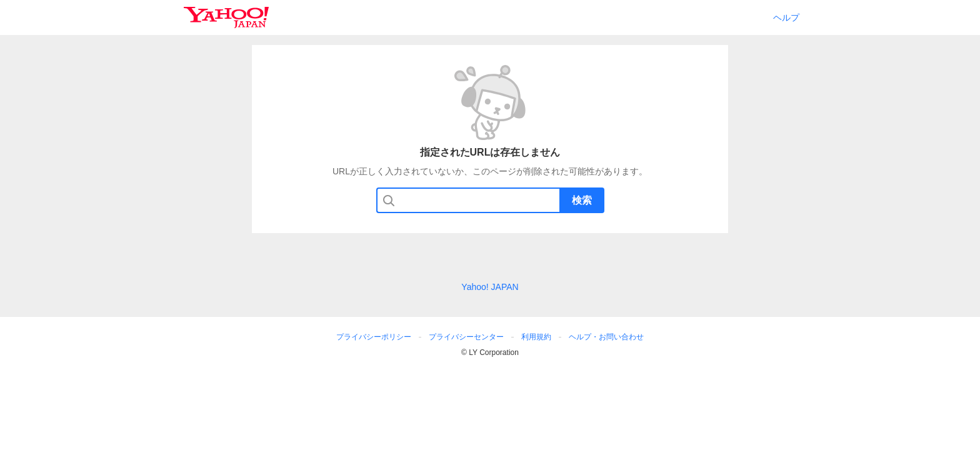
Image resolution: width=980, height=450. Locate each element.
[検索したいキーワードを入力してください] (492, 200)
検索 (582, 200)
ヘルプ (786, 17)
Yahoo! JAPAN (490, 287)
